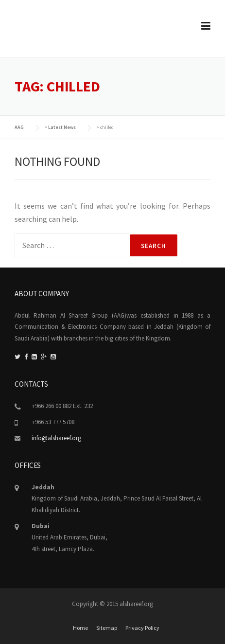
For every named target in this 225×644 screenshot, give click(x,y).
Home (80, 628)
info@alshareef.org (56, 438)
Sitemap (107, 628)
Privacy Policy (142, 628)
